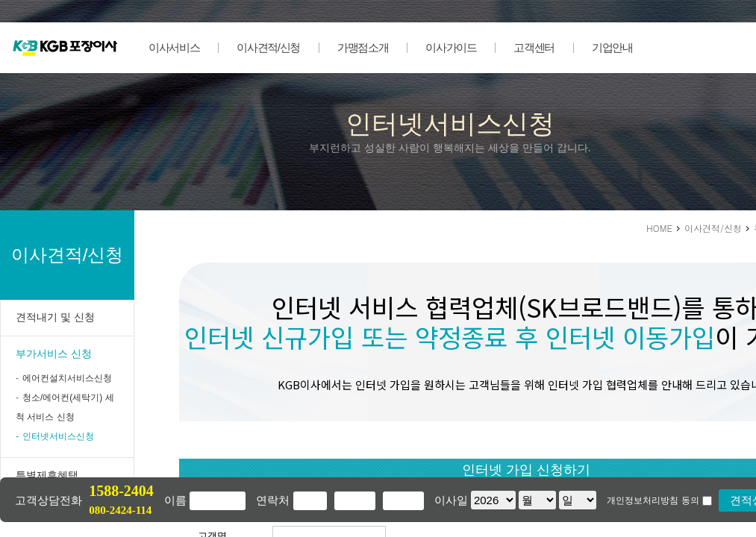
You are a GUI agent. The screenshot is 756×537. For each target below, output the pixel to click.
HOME (659, 228)
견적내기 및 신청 (55, 317)
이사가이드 (451, 47)
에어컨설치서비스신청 (67, 378)
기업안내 (612, 47)
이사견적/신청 (268, 47)
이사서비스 (174, 47)
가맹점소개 (363, 47)
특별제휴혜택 (47, 475)
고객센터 (534, 47)
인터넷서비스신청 (58, 436)
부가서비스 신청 (54, 354)
